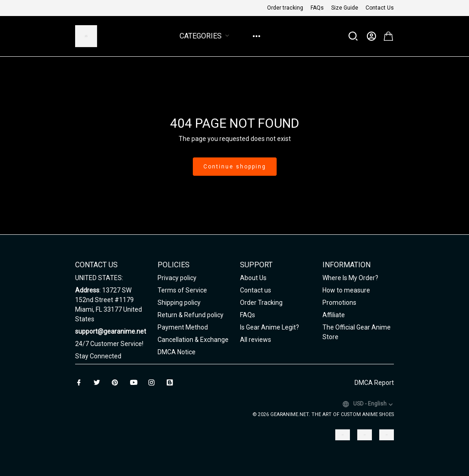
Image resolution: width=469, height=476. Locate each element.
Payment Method (183, 327)
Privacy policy (177, 278)
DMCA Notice (177, 352)
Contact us (256, 290)
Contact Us (380, 8)
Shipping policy (179, 303)
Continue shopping (235, 167)
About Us (253, 278)
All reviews (256, 340)
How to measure (346, 290)
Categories (206, 36)
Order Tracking (261, 303)
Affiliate (334, 315)
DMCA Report (374, 383)
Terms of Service (182, 290)
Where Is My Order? (350, 278)
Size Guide (345, 8)
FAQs (317, 8)
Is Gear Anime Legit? (270, 327)
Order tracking (285, 8)
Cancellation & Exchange (193, 340)
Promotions (339, 303)
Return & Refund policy (191, 315)
